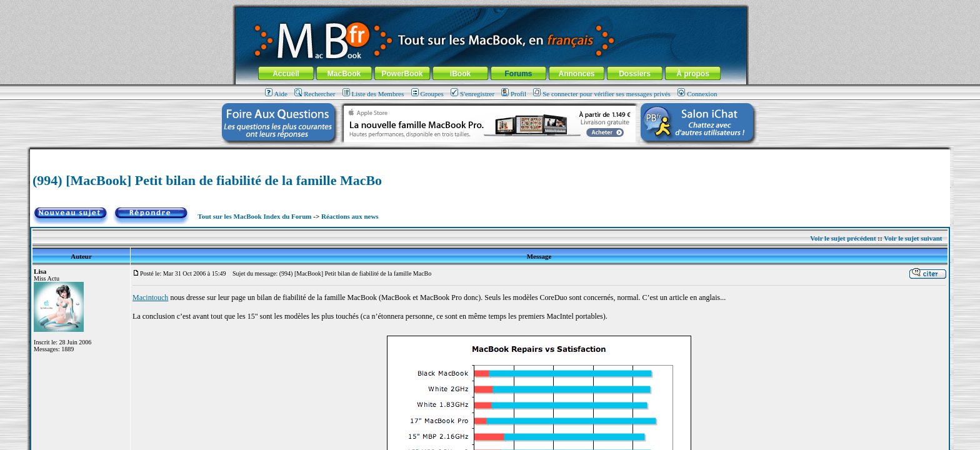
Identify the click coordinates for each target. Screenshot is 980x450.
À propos (693, 74)
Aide (276, 94)
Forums (518, 74)
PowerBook (402, 74)
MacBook (344, 74)
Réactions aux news (350, 216)
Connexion (697, 94)
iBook (460, 74)
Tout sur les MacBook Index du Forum (254, 216)
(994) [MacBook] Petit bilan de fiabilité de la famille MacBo (207, 180)
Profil (514, 94)
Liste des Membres (373, 94)
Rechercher (315, 94)
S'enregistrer (472, 94)
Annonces (576, 74)
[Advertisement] (490, 154)
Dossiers (635, 74)
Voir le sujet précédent (843, 238)
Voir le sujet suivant (913, 238)
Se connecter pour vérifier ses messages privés (602, 94)
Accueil (286, 74)
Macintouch (150, 297)
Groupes (427, 94)
